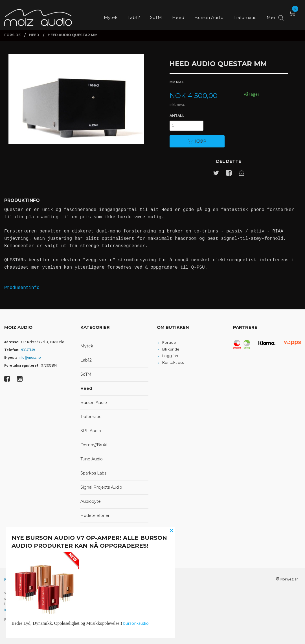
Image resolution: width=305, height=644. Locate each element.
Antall (177, 116)
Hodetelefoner (95, 515)
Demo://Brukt (94, 445)
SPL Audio (91, 431)
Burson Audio (94, 402)
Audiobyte (91, 501)
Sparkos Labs (93, 473)
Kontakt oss (173, 362)
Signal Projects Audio (101, 487)
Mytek (87, 346)
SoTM (86, 374)
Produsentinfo (22, 288)
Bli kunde (171, 349)
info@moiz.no (30, 357)
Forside (169, 342)
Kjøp (197, 141)
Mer (271, 14)
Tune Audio (92, 459)
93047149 (28, 350)
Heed (86, 388)
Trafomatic (91, 417)
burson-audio (136, 623)
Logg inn (170, 356)
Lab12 (86, 360)
